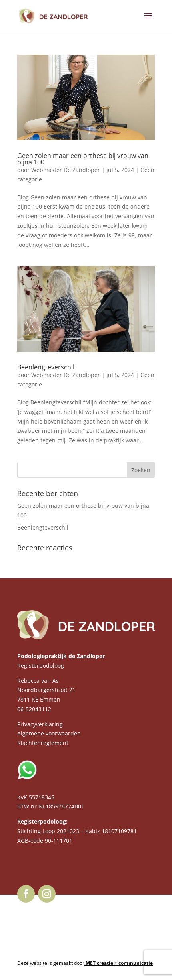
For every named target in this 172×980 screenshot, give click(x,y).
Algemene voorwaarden (49, 733)
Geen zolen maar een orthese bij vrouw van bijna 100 (83, 159)
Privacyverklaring (40, 724)
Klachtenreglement (43, 743)
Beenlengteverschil (46, 367)
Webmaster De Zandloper (66, 170)
